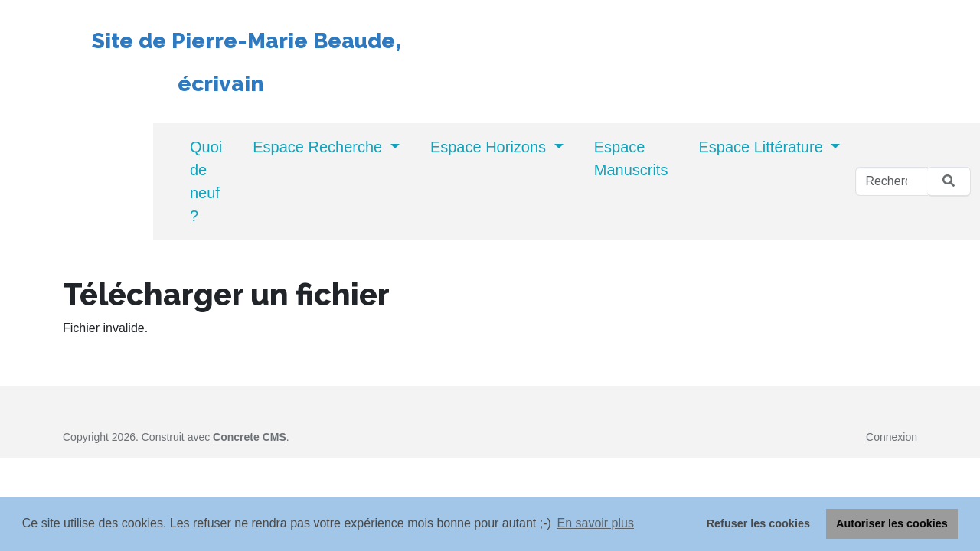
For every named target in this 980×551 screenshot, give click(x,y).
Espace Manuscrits (631, 158)
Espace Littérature (763, 147)
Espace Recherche (320, 147)
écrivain (178, 84)
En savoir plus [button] (595, 523)
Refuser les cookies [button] (758, 523)
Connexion (892, 437)
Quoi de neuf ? (206, 181)
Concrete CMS (250, 437)
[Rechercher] (892, 181)
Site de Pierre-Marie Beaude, (247, 41)
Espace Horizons (490, 147)
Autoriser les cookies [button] (892, 523)
